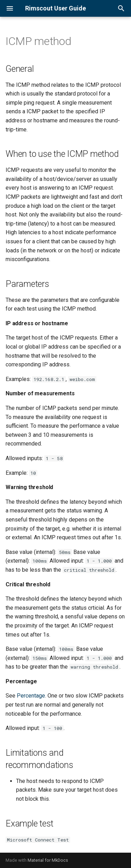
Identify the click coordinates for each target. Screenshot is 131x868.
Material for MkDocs (48, 860)
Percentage (31, 696)
